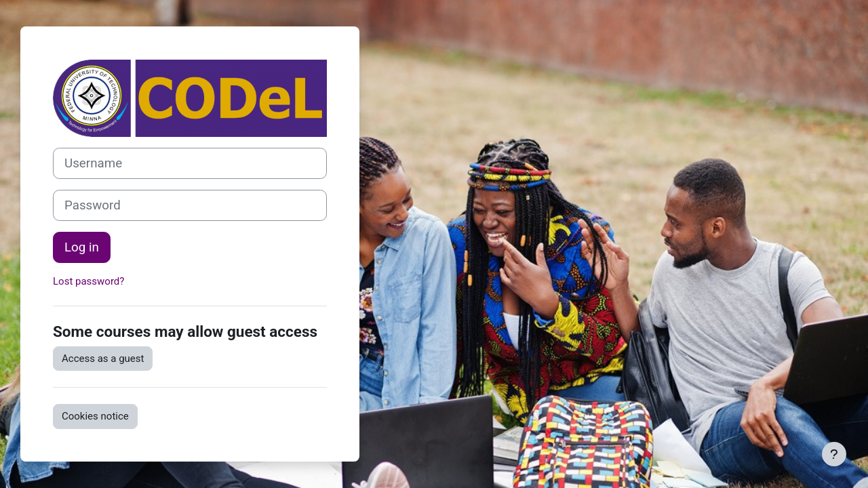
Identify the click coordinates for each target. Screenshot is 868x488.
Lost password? (88, 281)
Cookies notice (95, 416)
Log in (82, 247)
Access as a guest (103, 359)
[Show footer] (834, 454)
